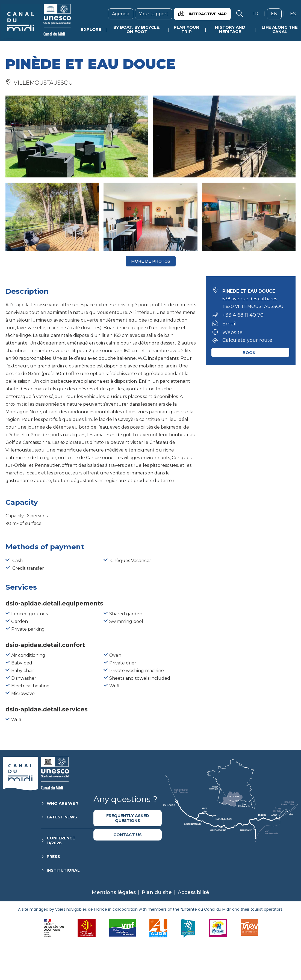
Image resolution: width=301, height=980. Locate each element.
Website (232, 332)
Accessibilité (194, 892)
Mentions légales (114, 892)
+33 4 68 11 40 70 (243, 315)
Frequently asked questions (128, 818)
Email (229, 324)
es (295, 14)
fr (257, 14)
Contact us (128, 835)
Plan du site (157, 892)
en (276, 14)
